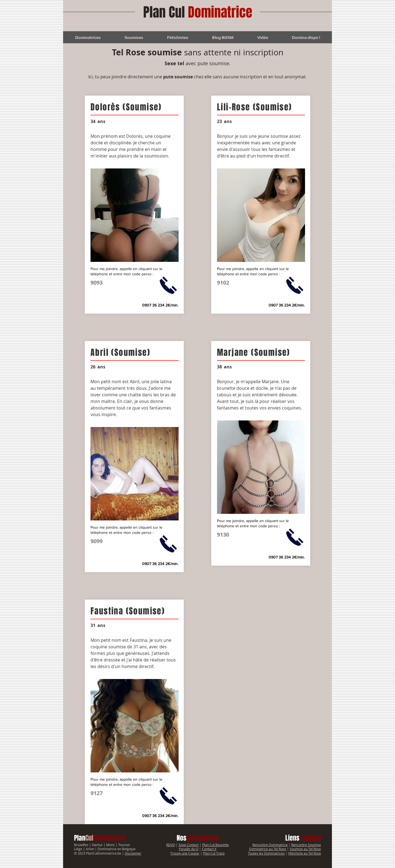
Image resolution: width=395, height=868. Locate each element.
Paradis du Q (189, 849)
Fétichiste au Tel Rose (305, 853)
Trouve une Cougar (185, 853)
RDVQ (171, 845)
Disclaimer (133, 853)
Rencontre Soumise (306, 845)
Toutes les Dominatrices (266, 853)
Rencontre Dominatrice (270, 845)
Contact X (209, 849)
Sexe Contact (189, 845)
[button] (88, 37)
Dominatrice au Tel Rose (268, 849)
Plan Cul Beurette (215, 845)
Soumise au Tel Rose (305, 849)
